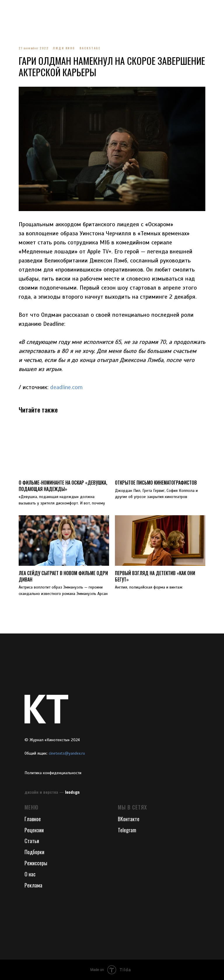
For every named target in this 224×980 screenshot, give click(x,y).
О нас (30, 874)
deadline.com (66, 387)
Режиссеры (36, 863)
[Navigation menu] (10, 9)
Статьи (32, 841)
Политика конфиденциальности (53, 773)
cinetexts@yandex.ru (67, 753)
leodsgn (72, 792)
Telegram (127, 830)
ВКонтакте (129, 819)
